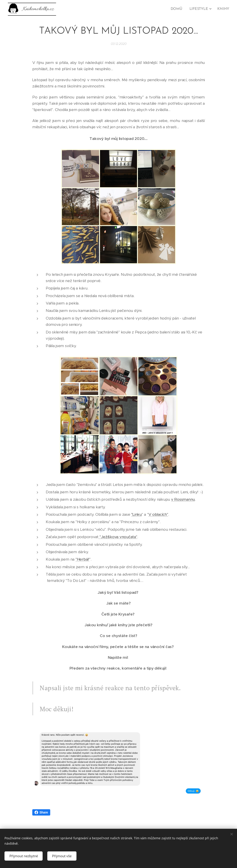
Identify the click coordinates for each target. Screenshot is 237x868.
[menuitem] (179, 9)
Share (41, 812)
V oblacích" (158, 514)
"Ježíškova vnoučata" (118, 537)
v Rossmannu (183, 499)
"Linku (136, 514)
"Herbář (82, 559)
